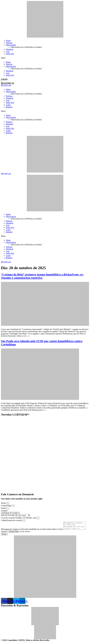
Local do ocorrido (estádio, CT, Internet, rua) (19, 518)
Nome (4, 503)
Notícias (9, 43)
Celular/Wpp (6, 506)
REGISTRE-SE (8, 83)
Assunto (4, 511)
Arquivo (4, 533)
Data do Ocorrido (8, 515)
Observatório (11, 45)
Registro (9, 107)
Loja (8, 52)
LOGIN (4, 79)
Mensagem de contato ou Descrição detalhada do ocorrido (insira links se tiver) (32, 531)
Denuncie (10, 49)
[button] (45, 58)
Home (8, 41)
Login (8, 105)
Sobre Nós (10, 54)
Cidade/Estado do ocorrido (12, 521)
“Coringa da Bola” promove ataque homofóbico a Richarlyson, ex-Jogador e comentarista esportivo (42, 276)
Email (4, 508)
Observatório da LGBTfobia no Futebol (26, 47)
